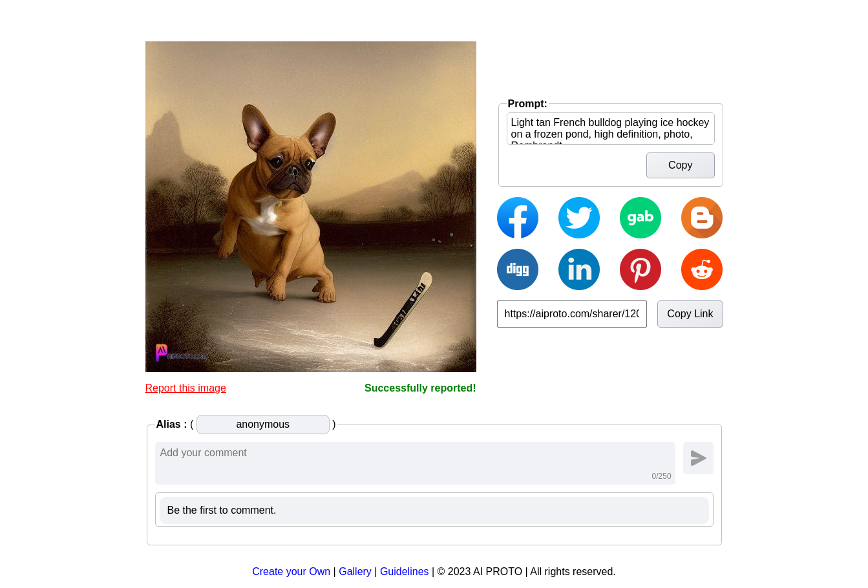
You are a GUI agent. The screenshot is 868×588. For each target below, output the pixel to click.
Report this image (186, 388)
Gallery (355, 572)
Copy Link (690, 314)
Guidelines (405, 572)
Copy (680, 165)
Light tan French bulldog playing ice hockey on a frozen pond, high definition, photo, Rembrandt (611, 129)
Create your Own (291, 572)
